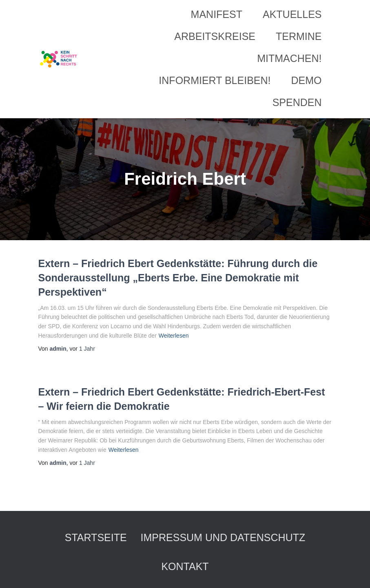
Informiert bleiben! (215, 80)
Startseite (96, 537)
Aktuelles (292, 14)
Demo (307, 80)
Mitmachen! (289, 58)
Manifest (217, 14)
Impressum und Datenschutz (223, 537)
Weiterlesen (174, 336)
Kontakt (185, 566)
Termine (299, 36)
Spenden (297, 102)
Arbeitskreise (215, 36)
